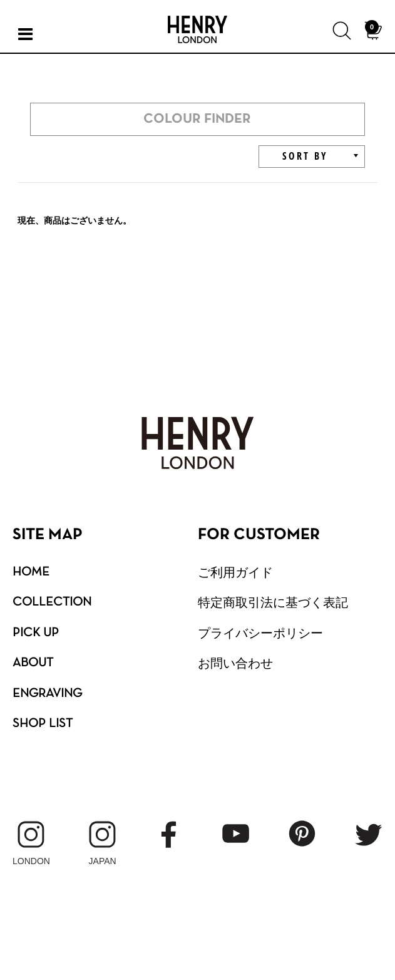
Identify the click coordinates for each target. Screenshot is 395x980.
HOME (31, 572)
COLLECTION (52, 602)
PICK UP (36, 633)
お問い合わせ (235, 663)
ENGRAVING (47, 694)
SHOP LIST (43, 724)
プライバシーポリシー (260, 633)
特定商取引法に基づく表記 (273, 602)
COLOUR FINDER (197, 119)
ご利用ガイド (235, 572)
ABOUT (33, 663)
